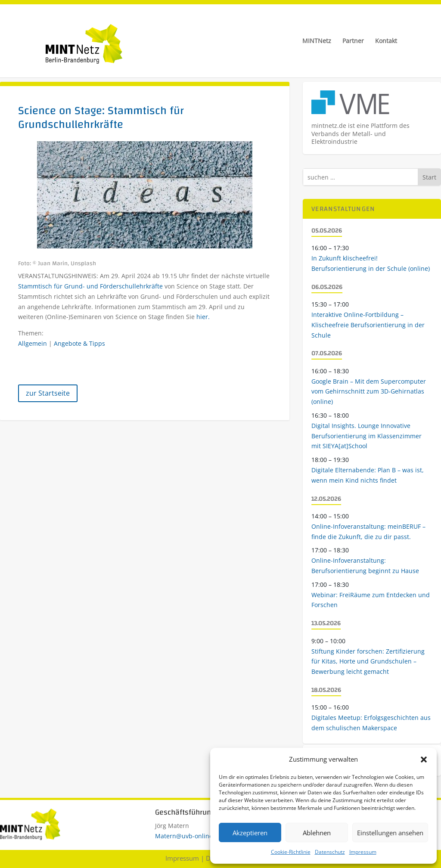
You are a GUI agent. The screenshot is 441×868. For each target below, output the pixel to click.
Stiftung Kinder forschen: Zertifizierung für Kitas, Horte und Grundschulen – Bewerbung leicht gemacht (368, 662)
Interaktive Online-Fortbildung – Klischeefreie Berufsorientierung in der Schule (368, 325)
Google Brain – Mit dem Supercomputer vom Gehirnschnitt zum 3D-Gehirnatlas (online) (369, 392)
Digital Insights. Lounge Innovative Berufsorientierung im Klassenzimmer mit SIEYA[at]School (366, 436)
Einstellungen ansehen (390, 833)
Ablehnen (317, 833)
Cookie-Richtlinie (291, 852)
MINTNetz (317, 41)
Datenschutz (330, 852)
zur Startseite (48, 393)
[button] (424, 759)
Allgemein (33, 343)
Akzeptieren (250, 833)
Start (429, 177)
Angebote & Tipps (79, 343)
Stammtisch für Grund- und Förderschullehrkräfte (91, 286)
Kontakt (386, 41)
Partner (353, 41)
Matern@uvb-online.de (188, 836)
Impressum (363, 852)
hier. (203, 317)
